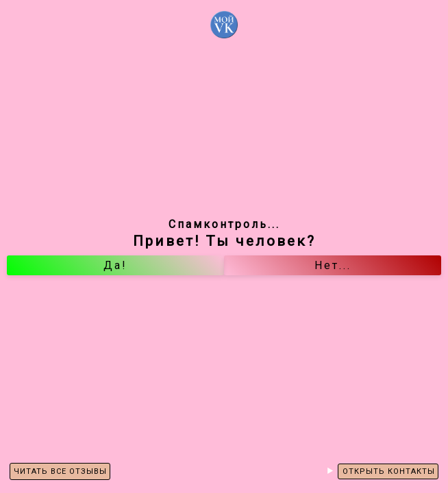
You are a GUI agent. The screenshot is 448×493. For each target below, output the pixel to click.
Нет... (333, 265)
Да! (115, 265)
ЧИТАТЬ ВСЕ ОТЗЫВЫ (60, 471)
